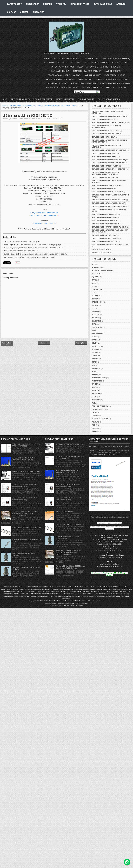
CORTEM (95, 299)
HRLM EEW (96, 346)
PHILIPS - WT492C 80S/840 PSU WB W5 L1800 (109, 446)
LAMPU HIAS (60, 596)
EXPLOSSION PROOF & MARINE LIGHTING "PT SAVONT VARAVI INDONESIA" (66, 601)
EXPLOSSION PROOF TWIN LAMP (104, 235)
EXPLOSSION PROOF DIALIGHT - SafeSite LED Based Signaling (24, 459)
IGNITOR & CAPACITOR (100, 250)
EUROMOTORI (97, 327)
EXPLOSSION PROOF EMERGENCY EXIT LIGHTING (26, 106)
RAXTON (95, 384)
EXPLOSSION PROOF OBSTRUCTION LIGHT (108, 203)
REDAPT (95, 387)
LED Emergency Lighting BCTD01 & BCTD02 (28, 115)
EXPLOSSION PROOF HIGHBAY (104, 177)
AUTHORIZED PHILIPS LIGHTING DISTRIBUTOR (32, 99)
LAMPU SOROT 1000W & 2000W (58, 63)
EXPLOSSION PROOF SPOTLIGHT (104, 218)
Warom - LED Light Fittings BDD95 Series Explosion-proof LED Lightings (70, 567)
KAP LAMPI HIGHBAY (60, 71)
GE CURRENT (97, 334)
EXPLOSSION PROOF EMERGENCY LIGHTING (62, 106)
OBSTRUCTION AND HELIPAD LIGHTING (28, 594)
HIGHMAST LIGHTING (9, 589)
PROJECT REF (32, 4)
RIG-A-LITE (96, 394)
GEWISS (95, 337)
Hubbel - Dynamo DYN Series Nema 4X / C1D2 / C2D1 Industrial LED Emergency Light (33, 245)
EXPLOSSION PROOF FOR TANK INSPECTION (109, 169)
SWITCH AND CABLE (103, 4)
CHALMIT (95, 289)
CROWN (95, 305)
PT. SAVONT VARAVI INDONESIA (72, 605)
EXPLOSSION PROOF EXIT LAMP (104, 153)
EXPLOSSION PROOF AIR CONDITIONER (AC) (109, 116)
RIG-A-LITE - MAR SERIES (65, 512)
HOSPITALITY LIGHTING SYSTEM (62, 589)
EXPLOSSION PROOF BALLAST (104, 119)
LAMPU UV (108, 591)
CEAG (94, 283)
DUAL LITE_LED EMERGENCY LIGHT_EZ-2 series (22, 251)
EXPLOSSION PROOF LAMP (102, 189)
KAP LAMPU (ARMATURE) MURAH (115, 83)
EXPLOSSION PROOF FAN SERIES (105, 157)
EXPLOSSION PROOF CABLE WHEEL (106, 131)
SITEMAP (24, 12)
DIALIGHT (95, 312)
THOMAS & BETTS (99, 409)
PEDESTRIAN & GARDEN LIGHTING (93, 67)
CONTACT (11, 12)
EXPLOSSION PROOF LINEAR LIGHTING (107, 192)
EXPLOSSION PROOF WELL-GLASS (105, 238)
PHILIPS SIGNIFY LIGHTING (79, 603)
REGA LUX (96, 390)
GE (93, 330)
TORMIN (95, 416)
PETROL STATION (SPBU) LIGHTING (111, 79)
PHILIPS (95, 375)
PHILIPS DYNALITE (86, 99)
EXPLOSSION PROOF (80, 4)
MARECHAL (96, 368)
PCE (93, 371)
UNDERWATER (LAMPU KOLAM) (15, 596)
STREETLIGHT (45, 589)
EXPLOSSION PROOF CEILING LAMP (106, 134)
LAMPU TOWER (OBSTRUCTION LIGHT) (92, 63)
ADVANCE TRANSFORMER (102, 271)
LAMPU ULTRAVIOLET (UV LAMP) (61, 79)
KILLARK (95, 359)
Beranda (44, 343)
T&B (93, 403)
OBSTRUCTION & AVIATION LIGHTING (64, 75)
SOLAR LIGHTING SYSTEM (55, 83)
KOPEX (94, 362)
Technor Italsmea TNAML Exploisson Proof (27, 527)
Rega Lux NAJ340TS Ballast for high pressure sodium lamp (25, 499)
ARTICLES (121, 4)
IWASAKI (95, 353)
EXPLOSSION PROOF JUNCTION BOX (106, 185)
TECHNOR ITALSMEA (100, 406)
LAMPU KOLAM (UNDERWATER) (83, 83)
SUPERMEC (96, 400)
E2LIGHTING (96, 321)
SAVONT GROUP (14, 4)
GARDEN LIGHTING (89, 596)
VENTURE (95, 422)
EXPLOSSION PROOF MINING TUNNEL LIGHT (109, 200)
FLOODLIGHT (34, 589)
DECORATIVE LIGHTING (92, 88)
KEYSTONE (96, 356)
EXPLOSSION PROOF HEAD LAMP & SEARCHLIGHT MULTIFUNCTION (105, 173)
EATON (94, 324)
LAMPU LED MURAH (34, 596)
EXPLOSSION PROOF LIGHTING (118, 594)
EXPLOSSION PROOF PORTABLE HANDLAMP (109, 206)
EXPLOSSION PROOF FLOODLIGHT (105, 166)
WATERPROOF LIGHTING (111, 589)
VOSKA (94, 425)
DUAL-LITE (96, 315)
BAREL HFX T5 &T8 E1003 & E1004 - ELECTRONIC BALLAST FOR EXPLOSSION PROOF (25, 514)
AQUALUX (96, 277)
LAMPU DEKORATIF (113, 71)
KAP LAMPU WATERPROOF (62, 67)
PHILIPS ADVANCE (99, 378)
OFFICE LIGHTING (90, 59)
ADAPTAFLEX (97, 267)
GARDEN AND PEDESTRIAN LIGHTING (64, 591)
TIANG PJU (61, 4)
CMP (93, 293)
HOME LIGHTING (85, 79)
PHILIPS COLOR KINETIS (109, 99)
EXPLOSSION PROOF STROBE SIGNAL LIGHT (109, 227)
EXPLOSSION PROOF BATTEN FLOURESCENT (109, 123)
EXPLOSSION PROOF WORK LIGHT (105, 241)
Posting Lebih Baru (7, 344)
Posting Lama (81, 343)
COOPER (95, 296)
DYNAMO (95, 318)
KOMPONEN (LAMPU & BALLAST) (87, 71)
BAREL (94, 280)
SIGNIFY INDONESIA (65, 99)
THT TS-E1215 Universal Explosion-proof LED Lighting (22, 242)
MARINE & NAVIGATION (101, 253)
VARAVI (59, 603)
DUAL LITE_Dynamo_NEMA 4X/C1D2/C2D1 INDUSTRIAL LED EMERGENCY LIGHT (33, 248)
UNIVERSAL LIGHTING (100, 419)
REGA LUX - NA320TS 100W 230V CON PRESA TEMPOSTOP (26, 445)
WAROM (95, 431)
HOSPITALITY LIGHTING (116, 88)
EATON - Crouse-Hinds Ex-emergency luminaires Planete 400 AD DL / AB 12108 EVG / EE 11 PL (36, 254)
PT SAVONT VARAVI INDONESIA (51, 587)
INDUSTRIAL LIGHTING (69, 59)
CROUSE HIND (97, 302)
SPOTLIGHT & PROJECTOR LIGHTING (63, 88)
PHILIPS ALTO (97, 381)
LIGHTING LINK (49, 59)
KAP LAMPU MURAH (97, 591)
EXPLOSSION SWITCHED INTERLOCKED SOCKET (110, 245)
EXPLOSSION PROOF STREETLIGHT (105, 224)
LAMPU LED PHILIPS (92, 75)
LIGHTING (48, 4)
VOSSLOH (96, 428)
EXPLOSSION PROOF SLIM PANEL (105, 214)
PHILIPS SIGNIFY (34, 587)
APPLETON (96, 274)
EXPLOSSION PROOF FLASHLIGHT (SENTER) (109, 160)
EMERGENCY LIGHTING (115, 75)
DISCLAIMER (38, 12)
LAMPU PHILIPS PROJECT (103, 587)
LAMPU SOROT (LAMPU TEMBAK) (115, 59)
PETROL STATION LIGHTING (97, 594)
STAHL (94, 397)
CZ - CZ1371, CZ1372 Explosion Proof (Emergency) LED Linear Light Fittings (29, 257)
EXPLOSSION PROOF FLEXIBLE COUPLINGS (109, 163)
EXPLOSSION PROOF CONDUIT (104, 137)
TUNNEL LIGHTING (119, 591)
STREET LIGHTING (120, 63)
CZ (93, 308)
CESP (94, 286)
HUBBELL (95, 349)
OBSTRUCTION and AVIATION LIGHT (28, 591)
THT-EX (94, 413)
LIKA (94, 365)
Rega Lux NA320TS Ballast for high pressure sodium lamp (24, 485)
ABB (93, 264)
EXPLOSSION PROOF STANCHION (105, 221)
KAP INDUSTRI (97, 589)
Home (5, 99)
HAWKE (95, 340)
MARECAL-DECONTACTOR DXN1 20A (26, 472)
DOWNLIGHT (117, 67)
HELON (94, 343)
